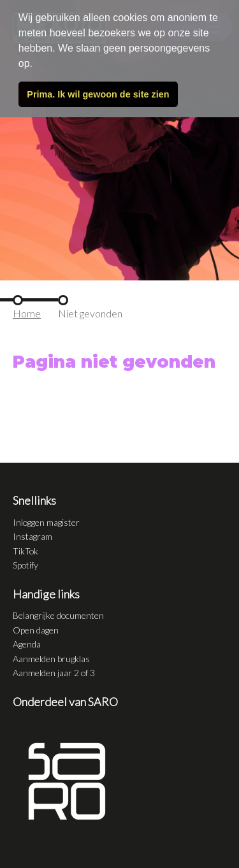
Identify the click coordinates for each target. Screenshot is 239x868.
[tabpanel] (119, 140)
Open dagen (36, 630)
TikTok (25, 551)
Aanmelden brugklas (51, 659)
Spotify (25, 565)
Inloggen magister (46, 522)
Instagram (33, 536)
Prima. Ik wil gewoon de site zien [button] (98, 94)
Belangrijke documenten (58, 615)
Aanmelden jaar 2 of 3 (54, 673)
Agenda (27, 644)
